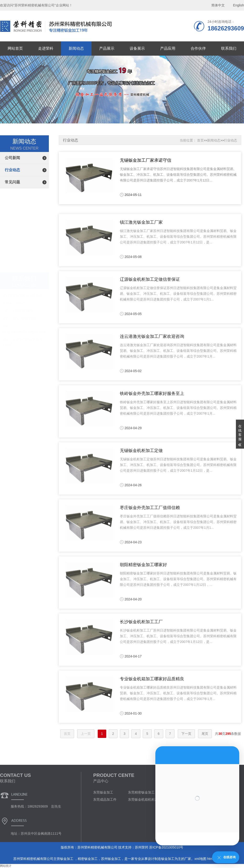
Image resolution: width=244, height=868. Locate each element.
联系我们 (229, 48)
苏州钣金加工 (111, 859)
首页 (200, 140)
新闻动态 (76, 48)
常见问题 (12, 182)
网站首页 (15, 48)
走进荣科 (46, 48)
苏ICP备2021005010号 (166, 847)
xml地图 (200, 859)
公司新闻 (12, 158)
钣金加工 (67, 859)
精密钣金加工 (88, 859)
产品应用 (168, 48)
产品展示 (107, 48)
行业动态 (12, 170)
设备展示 (137, 48)
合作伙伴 (198, 48)
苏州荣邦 (142, 847)
